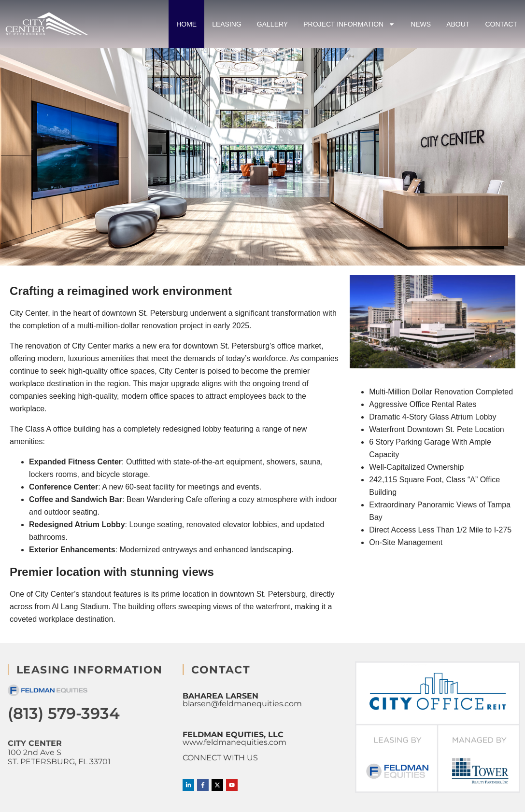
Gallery (272, 24)
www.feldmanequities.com (234, 742)
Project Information (349, 24)
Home (186, 24)
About (458, 24)
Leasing (227, 24)
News (421, 24)
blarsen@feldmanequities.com (242, 704)
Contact (501, 24)
